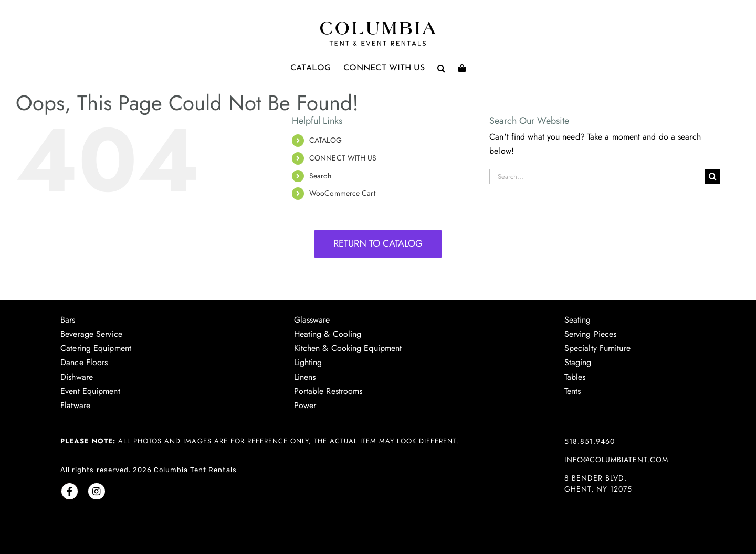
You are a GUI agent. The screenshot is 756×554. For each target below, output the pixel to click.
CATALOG (325, 140)
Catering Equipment (96, 348)
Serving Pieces (590, 334)
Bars (68, 320)
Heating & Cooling (328, 334)
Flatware (75, 405)
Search (320, 176)
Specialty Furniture (597, 348)
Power (305, 405)
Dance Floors (84, 362)
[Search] (713, 177)
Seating (578, 320)
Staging (578, 362)
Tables (575, 377)
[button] (441, 68)
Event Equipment (90, 391)
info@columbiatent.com (616, 460)
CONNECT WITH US (343, 158)
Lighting (308, 362)
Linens (305, 377)
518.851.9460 (590, 441)
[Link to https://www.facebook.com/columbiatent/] (70, 491)
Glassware (312, 320)
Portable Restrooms (328, 391)
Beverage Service (91, 334)
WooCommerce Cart (342, 193)
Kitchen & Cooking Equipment (348, 348)
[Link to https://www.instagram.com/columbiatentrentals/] (96, 491)
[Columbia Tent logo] (378, 24)
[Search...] (597, 177)
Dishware (77, 377)
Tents (573, 391)
